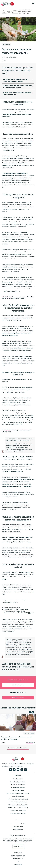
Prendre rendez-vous (18, 698)
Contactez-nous (18, 847)
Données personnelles (18, 858)
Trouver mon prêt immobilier (16, 840)
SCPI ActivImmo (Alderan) (18, 787)
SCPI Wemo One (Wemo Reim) (18, 811)
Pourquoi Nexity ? (18, 829)
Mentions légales (18, 853)
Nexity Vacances (26, 842)
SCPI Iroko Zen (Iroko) (18, 796)
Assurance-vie (15, 11)
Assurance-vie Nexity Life (18, 785)
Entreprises (25, 840)
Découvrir (18, 820)
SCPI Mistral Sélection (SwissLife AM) (18, 799)
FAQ (18, 861)
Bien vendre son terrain (11, 839)
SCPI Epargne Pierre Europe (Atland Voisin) (18, 793)
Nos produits (18, 775)
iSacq (17, 842)
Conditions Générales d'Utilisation (18, 856)
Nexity (4, 839)
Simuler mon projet (18, 827)
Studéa (30, 840)
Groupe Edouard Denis (21, 839)
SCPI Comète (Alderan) (18, 790)
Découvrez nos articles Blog (18, 824)
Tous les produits (18, 779)
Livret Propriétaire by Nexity (18, 782)
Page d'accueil (4, 11)
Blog (9, 11)
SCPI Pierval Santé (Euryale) (18, 813)
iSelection (20, 842)
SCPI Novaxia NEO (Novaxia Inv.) (18, 802)
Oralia (14, 842)
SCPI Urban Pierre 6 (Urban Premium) (18, 808)
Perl (11, 842)
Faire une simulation (18, 685)
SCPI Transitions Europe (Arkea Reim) (18, 805)
